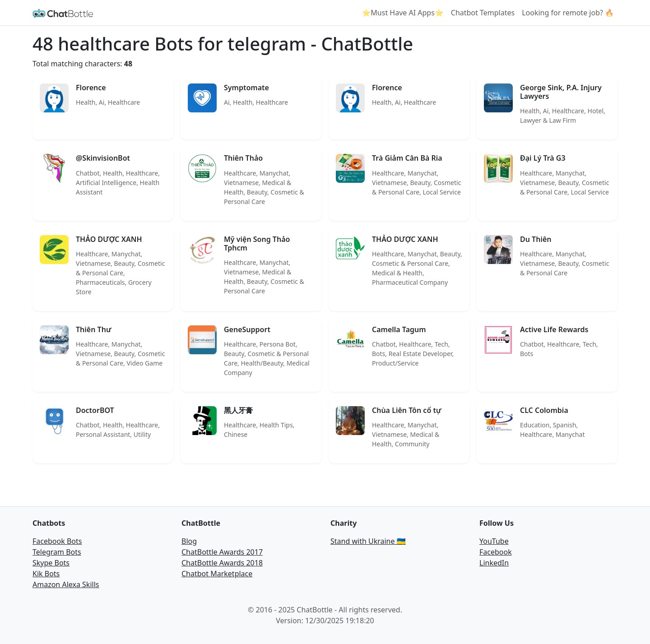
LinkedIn (494, 563)
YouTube (494, 541)
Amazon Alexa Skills (66, 584)
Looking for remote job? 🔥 (568, 13)
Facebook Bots (57, 541)
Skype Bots (51, 563)
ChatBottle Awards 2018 (222, 563)
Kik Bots (46, 574)
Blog (189, 541)
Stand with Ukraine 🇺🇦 (368, 541)
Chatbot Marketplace (217, 574)
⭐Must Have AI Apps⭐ (402, 13)
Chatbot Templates (483, 13)
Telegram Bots (57, 552)
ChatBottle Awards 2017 (222, 552)
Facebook (496, 552)
